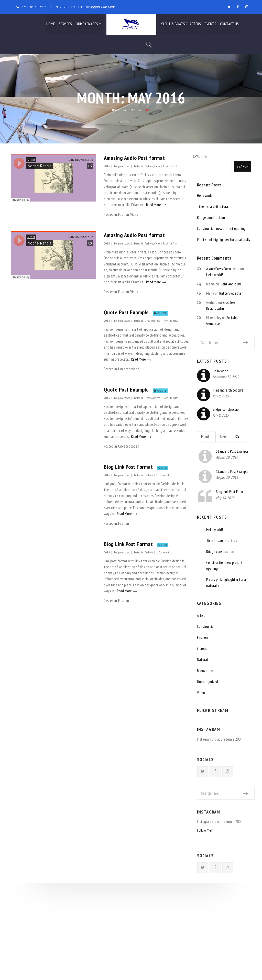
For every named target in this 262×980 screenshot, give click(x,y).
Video (157, 166)
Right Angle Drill (231, 284)
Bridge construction (211, 218)
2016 (132, 110)
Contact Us (229, 24)
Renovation (205, 671)
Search (202, 157)
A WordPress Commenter (223, 269)
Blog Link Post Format (128, 467)
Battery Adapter (231, 293)
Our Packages (87, 24)
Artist (201, 615)
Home (51, 24)
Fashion (149, 166)
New (223, 437)
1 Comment (163, 475)
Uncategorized (152, 320)
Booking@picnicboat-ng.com (100, 7)
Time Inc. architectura (212, 207)
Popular (206, 437)
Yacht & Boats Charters (181, 24)
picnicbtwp (124, 166)
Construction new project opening (221, 229)
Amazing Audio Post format (134, 158)
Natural (202, 659)
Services (65, 24)
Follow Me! (205, 830)
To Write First (170, 166)
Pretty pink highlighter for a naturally (224, 240)
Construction (206, 626)
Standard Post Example (232, 451)
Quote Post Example (126, 312)
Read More (156, 205)
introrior (203, 648)
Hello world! (205, 196)
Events (210, 24)
